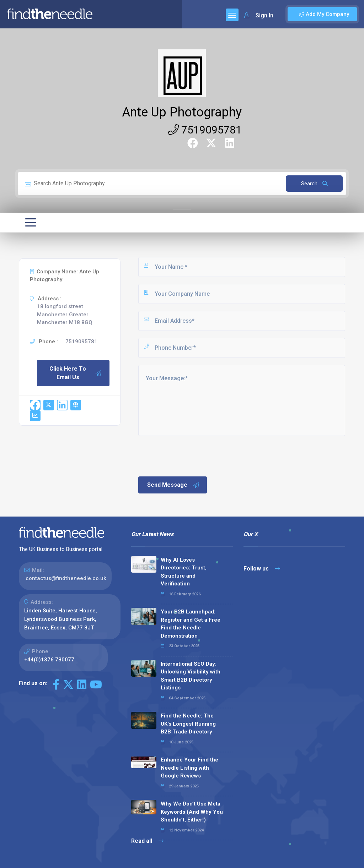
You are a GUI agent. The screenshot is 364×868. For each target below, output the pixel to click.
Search (314, 184)
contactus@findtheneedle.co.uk (66, 578)
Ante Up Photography (182, 112)
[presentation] (191, 455)
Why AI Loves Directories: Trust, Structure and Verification (184, 572)
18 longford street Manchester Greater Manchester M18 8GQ (65, 314)
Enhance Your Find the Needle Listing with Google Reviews (189, 768)
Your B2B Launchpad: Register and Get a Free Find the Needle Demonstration (191, 624)
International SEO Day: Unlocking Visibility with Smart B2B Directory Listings (191, 676)
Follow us (262, 569)
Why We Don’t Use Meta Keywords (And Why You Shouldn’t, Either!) (192, 812)
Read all (147, 841)
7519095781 (205, 130)
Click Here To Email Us (76, 373)
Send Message (173, 485)
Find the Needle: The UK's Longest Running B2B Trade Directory (188, 724)
